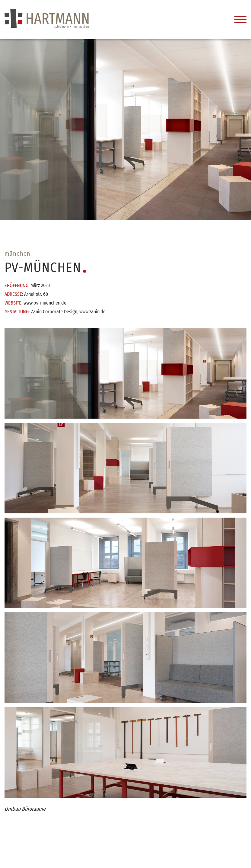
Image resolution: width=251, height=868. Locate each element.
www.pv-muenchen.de (45, 303)
